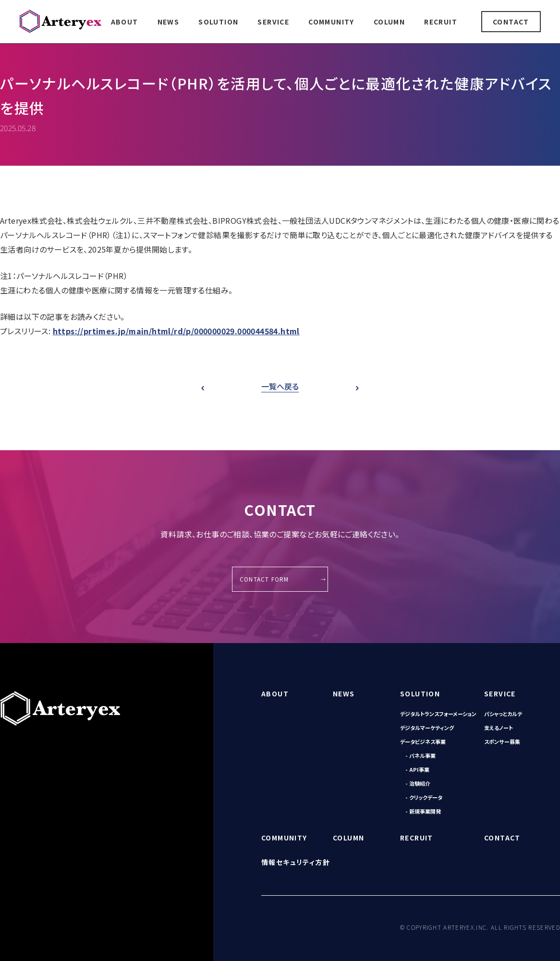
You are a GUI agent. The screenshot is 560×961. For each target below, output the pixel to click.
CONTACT (511, 22)
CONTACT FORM (264, 579)
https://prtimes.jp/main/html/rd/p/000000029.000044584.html (176, 331)
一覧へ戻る (280, 386)
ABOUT (125, 22)
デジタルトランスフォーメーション (438, 714)
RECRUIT (441, 22)
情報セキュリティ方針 (296, 862)
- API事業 (417, 769)
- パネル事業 (420, 755)
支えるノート (499, 728)
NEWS (169, 22)
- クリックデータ (424, 797)
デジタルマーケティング (427, 728)
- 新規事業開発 (423, 811)
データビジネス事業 (423, 742)
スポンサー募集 (502, 742)
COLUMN (389, 22)
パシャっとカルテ (503, 714)
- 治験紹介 (418, 783)
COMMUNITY (331, 22)
